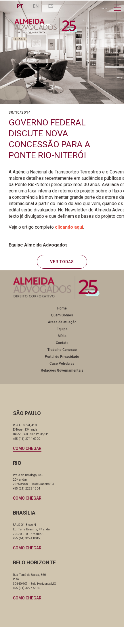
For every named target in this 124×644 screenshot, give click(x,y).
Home (62, 308)
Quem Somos (62, 315)
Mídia (62, 336)
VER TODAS (62, 262)
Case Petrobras (62, 364)
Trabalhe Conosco (62, 350)
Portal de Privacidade (62, 357)
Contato (62, 343)
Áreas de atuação (62, 322)
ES (51, 6)
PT (20, 6)
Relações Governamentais (62, 370)
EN (36, 6)
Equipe (62, 329)
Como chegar (27, 448)
